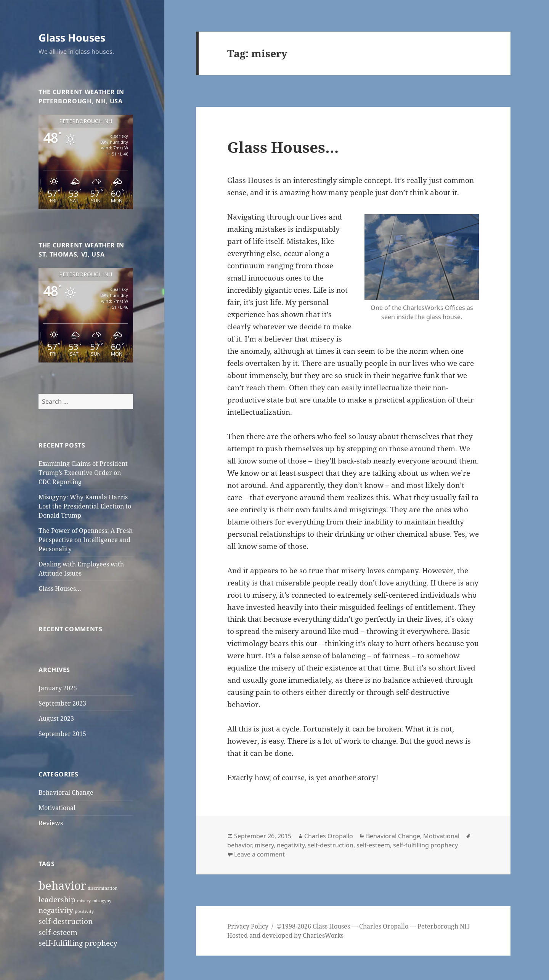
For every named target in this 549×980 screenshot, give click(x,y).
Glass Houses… (60, 589)
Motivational (57, 808)
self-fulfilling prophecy (425, 845)
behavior (239, 845)
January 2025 (58, 688)
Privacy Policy (248, 926)
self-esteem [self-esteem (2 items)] (58, 932)
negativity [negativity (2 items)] (56, 910)
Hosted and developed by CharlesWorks (285, 935)
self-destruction (331, 845)
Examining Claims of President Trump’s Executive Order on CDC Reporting (83, 473)
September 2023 (62, 703)
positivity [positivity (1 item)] (84, 911)
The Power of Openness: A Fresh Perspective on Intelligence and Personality (86, 540)
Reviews (51, 823)
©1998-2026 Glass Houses (314, 926)
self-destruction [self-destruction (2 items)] (66, 921)
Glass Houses (72, 38)
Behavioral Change (66, 792)
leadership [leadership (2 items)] (57, 900)
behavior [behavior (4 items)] (62, 885)
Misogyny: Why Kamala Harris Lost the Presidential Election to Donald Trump (85, 506)
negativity (291, 845)
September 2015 (62, 734)
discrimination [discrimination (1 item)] (103, 888)
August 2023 (56, 719)
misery (264, 845)
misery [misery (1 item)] (84, 901)
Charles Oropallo (329, 836)
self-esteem (373, 845)
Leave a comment (259, 854)
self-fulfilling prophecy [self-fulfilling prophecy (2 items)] (78, 943)
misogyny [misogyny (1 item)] (102, 901)
